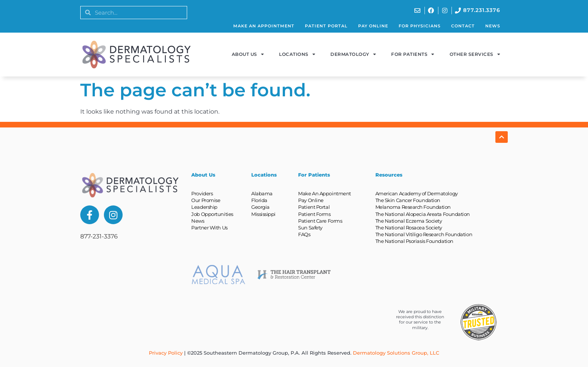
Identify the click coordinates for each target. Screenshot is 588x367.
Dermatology (353, 54)
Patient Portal (326, 26)
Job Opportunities (212, 214)
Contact (463, 26)
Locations (297, 54)
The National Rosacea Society (409, 228)
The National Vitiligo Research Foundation (424, 234)
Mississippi (263, 214)
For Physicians (420, 26)
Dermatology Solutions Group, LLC (396, 353)
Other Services (475, 54)
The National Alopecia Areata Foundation (423, 214)
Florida (259, 200)
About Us (248, 54)
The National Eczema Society (409, 221)
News (493, 26)
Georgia (260, 207)
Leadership (204, 207)
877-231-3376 (99, 236)
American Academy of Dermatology (417, 193)
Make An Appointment (264, 26)
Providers (202, 193)
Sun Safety (310, 228)
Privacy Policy (166, 353)
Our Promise (206, 200)
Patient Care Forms (320, 221)
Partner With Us (209, 228)
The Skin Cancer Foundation (408, 200)
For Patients (413, 54)
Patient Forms (314, 214)
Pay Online (373, 26)
